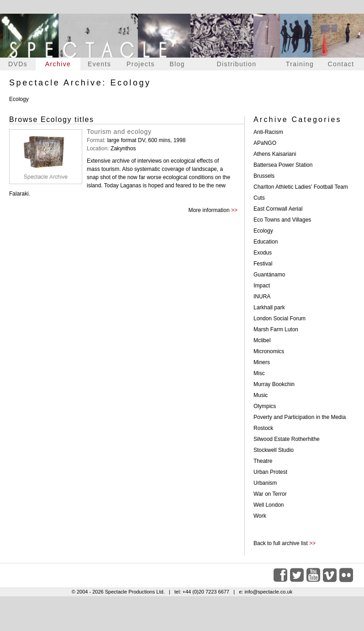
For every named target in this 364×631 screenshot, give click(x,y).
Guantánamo (269, 275)
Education (266, 242)
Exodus (263, 253)
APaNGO (265, 143)
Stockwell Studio (274, 450)
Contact (341, 64)
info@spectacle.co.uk (268, 592)
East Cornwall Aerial (278, 209)
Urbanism (265, 483)
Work (260, 516)
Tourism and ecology (119, 132)
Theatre (263, 461)
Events (99, 64)
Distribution (237, 64)
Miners (262, 362)
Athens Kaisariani (275, 154)
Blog (177, 64)
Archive (58, 64)
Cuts (259, 198)
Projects (141, 64)
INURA (262, 297)
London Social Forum (280, 318)
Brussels (264, 176)
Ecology (263, 231)
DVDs (18, 64)
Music (261, 395)
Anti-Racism (268, 132)
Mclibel (262, 340)
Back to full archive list (281, 543)
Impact (262, 286)
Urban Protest (270, 472)
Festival (263, 264)
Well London (269, 505)
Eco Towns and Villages (282, 220)
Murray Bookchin (274, 384)
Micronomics (269, 351)
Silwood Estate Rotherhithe (287, 439)
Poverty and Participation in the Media (300, 417)
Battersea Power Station (283, 165)
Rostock (263, 428)
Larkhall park (269, 308)
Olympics (265, 406)
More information (209, 210)
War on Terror (270, 494)
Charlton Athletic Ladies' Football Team (301, 187)
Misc (259, 373)
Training (300, 64)
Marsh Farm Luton (276, 329)
